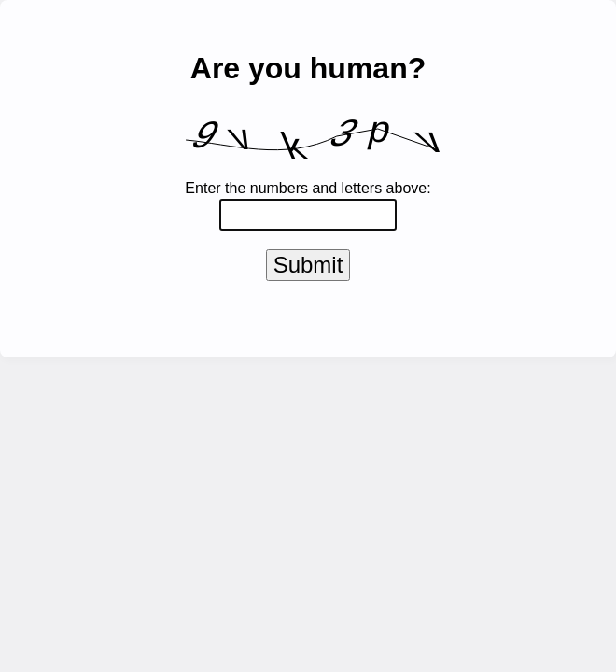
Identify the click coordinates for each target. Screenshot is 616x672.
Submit (308, 268)
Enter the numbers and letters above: (308, 188)
